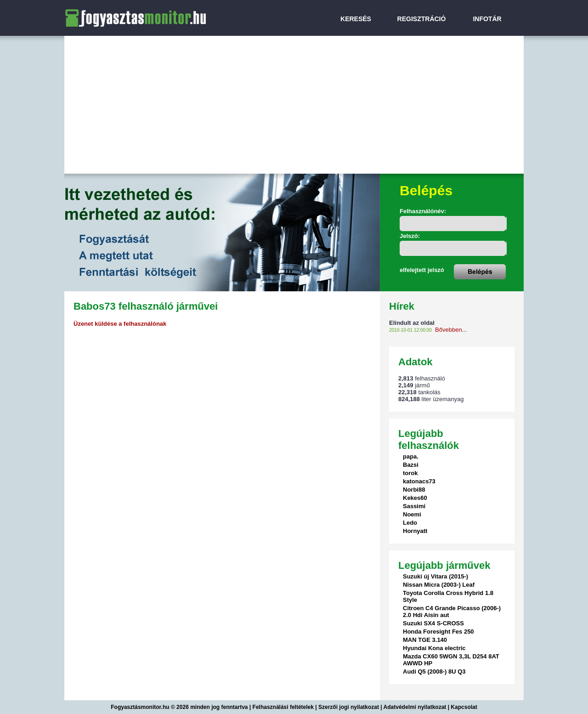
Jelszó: (410, 236)
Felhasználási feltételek (283, 707)
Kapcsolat (464, 707)
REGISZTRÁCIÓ (422, 19)
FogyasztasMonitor (110, 6)
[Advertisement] (294, 105)
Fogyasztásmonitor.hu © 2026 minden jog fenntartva (180, 707)
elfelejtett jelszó (422, 270)
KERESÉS (356, 19)
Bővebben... (451, 330)
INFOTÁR (487, 19)
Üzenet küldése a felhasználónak (120, 324)
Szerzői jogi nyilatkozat (349, 707)
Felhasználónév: (423, 211)
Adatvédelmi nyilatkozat (415, 707)
